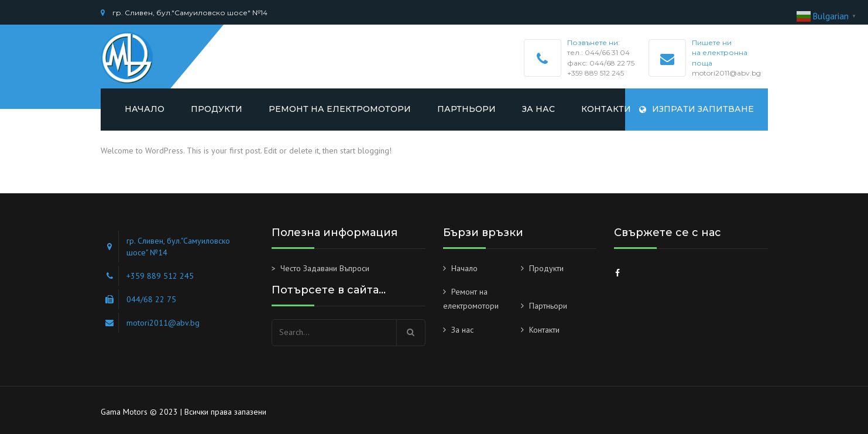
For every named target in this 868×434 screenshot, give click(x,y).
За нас (538, 109)
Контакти (606, 109)
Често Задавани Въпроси (325, 268)
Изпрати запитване (697, 109)
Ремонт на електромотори (340, 109)
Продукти (217, 109)
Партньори (466, 109)
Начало (145, 109)
